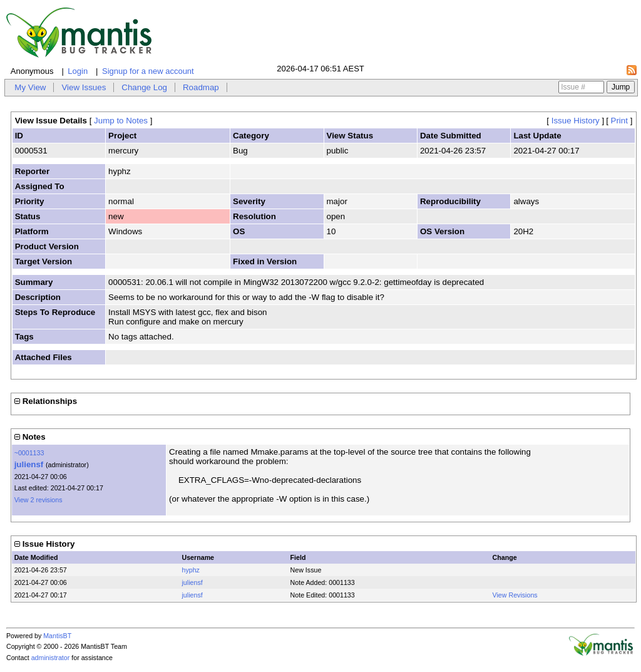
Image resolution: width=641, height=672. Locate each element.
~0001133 (29, 453)
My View (30, 87)
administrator (51, 658)
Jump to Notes (121, 121)
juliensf (29, 464)
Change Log (144, 87)
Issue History (576, 121)
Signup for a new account (148, 71)
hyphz (191, 570)
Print (619, 121)
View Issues (84, 87)
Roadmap (201, 87)
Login (78, 71)
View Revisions (515, 595)
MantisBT (57, 636)
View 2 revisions (38, 500)
